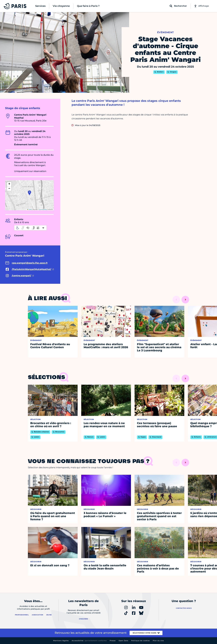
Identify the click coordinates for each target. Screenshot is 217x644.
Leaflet (29, 209)
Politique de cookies (141, 641)
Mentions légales (61, 641)
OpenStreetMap (43, 209)
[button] (29, 193)
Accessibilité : (89, 641)
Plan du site (158, 641)
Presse (113, 641)
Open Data (123, 641)
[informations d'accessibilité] (30, 228)
